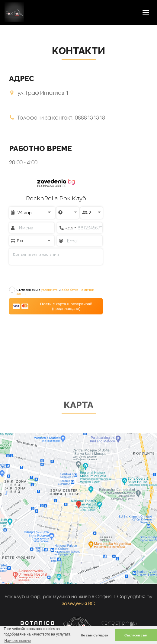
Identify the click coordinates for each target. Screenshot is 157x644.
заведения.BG (78, 603)
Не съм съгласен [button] (95, 635)
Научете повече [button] (18, 641)
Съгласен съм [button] (136, 635)
